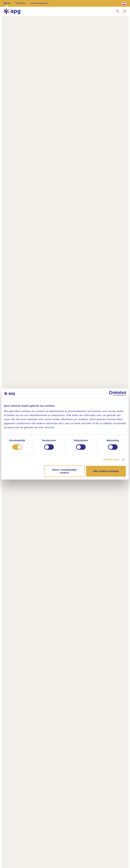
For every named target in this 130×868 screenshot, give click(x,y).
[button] (118, 11)
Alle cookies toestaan (106, 471)
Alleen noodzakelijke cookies (64, 471)
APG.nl (7, 3)
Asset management (39, 3)
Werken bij (20, 3)
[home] (12, 11)
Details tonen (111, 459)
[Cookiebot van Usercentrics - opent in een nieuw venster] (111, 393)
